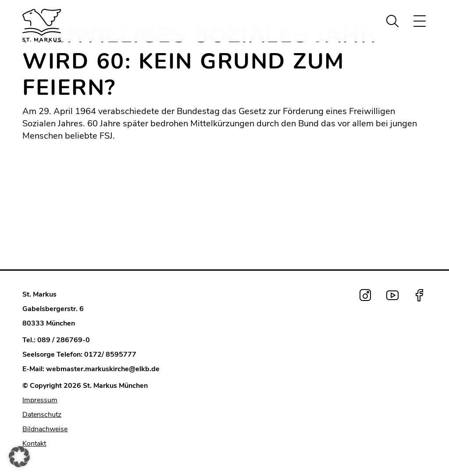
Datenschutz (42, 415)
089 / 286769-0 (64, 340)
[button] (19, 457)
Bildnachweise (45, 429)
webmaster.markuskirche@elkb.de (103, 369)
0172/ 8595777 (110, 354)
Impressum (40, 400)
